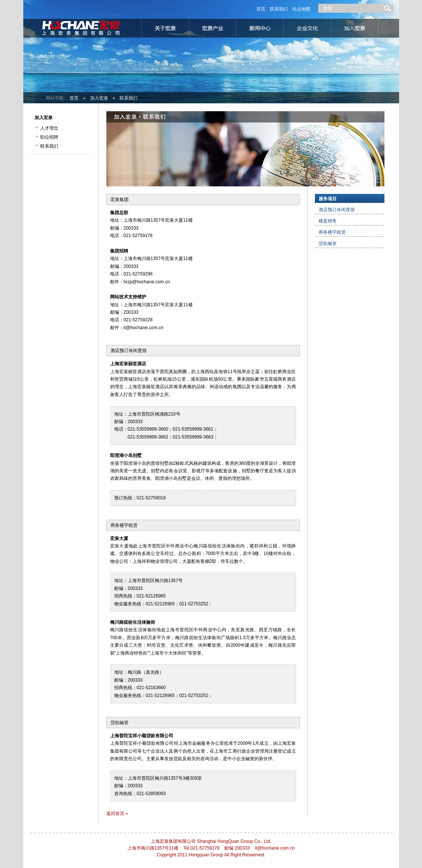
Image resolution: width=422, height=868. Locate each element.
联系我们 (279, 9)
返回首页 (115, 814)
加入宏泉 (99, 98)
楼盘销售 (328, 221)
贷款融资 (119, 723)
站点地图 (301, 9)
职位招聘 (49, 137)
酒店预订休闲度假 (129, 351)
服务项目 (328, 199)
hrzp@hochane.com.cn (147, 282)
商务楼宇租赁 (124, 525)
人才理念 (49, 128)
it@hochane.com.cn (144, 328)
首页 (261, 9)
